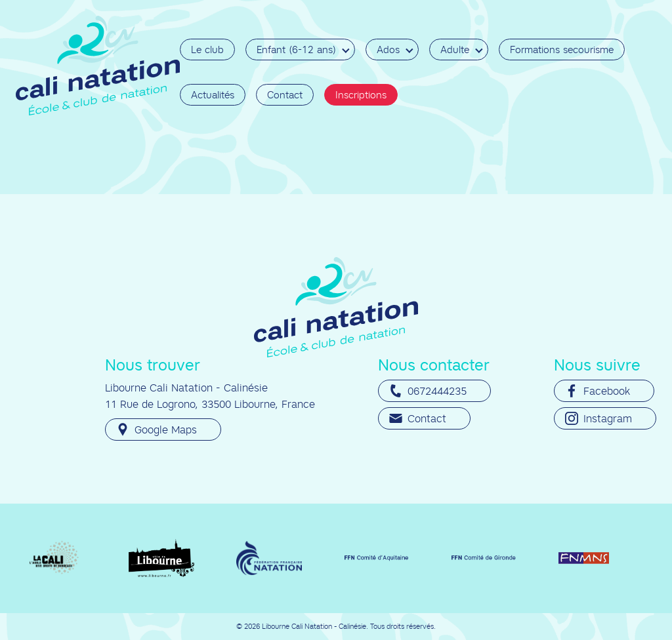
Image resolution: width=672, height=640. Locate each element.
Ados (388, 50)
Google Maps (157, 430)
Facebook (598, 391)
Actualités (213, 95)
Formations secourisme (562, 50)
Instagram (598, 418)
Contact (285, 95)
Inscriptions (361, 95)
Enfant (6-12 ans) (296, 50)
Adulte (455, 50)
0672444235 (428, 391)
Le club (207, 50)
